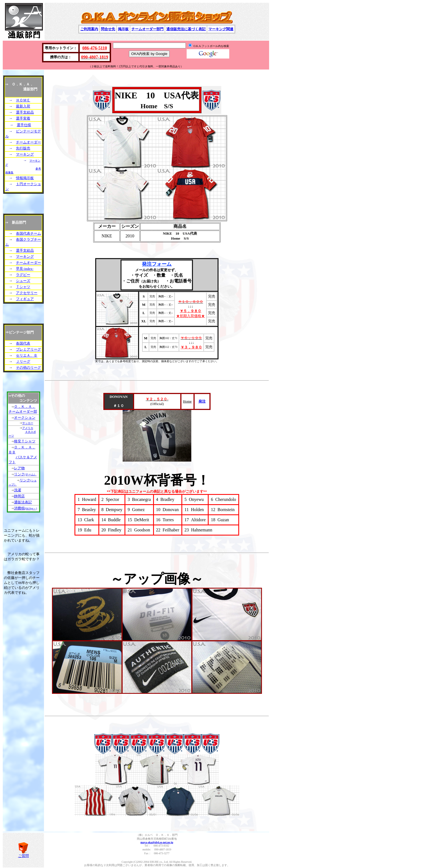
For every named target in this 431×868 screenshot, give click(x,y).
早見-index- (25, 269)
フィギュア (25, 299)
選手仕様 (24, 125)
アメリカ (28, 428)
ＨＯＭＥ (23, 100)
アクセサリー (27, 293)
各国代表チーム (28, 233)
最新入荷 (23, 106)
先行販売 (23, 148)
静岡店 (19, 496)
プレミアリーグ (28, 349)
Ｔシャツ (23, 287)
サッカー (28, 423)
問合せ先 (108, 29)
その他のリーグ (28, 368)
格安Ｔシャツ (25, 441)
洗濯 (18, 490)
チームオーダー (28, 142)
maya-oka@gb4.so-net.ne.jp (157, 842)
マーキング (25, 154)
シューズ (23, 281)
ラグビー (23, 275)
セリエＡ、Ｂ (27, 355)
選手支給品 (25, 112)
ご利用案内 (89, 29)
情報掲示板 (25, 178)
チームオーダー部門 (147, 29)
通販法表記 (23, 502)
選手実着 (23, 118)
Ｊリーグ (23, 361)
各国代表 (23, 343)
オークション (25, 418)
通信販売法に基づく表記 (186, 29)
